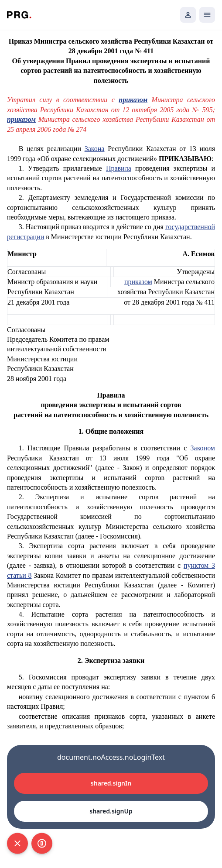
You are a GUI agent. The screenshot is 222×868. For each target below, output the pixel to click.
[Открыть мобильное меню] (207, 15)
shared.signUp (111, 811)
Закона (95, 149)
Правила (119, 168)
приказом (133, 100)
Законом (203, 448)
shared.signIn (111, 783)
